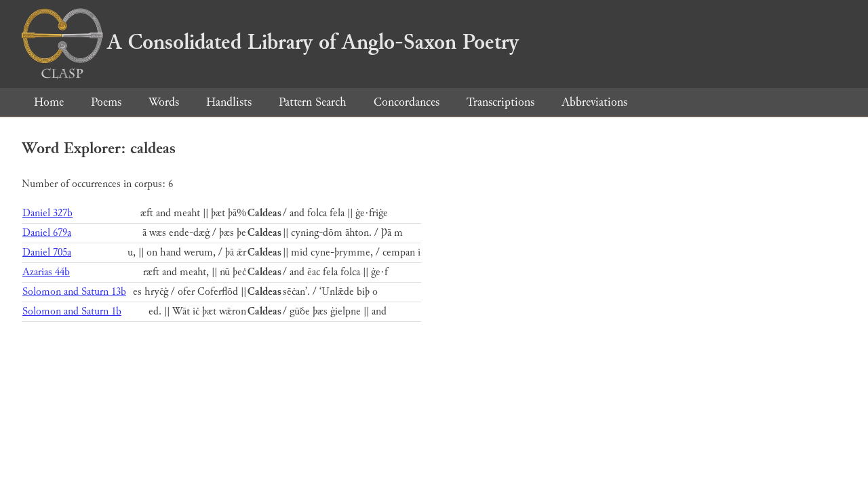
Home (49, 102)
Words (164, 102)
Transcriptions (500, 102)
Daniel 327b (47, 213)
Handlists (229, 102)
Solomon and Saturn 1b (72, 311)
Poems (106, 102)
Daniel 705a (47, 252)
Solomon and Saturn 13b (74, 292)
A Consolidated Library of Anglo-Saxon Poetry (270, 42)
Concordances (407, 102)
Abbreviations (594, 102)
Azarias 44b (46, 272)
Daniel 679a (47, 233)
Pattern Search (313, 102)
